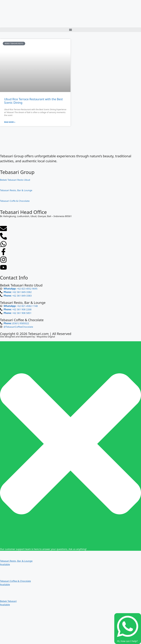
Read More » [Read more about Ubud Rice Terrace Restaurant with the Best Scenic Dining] (10, 122)
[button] (70, 30)
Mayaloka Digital (46, 337)
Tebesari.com (38, 334)
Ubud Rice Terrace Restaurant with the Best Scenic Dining (33, 101)
